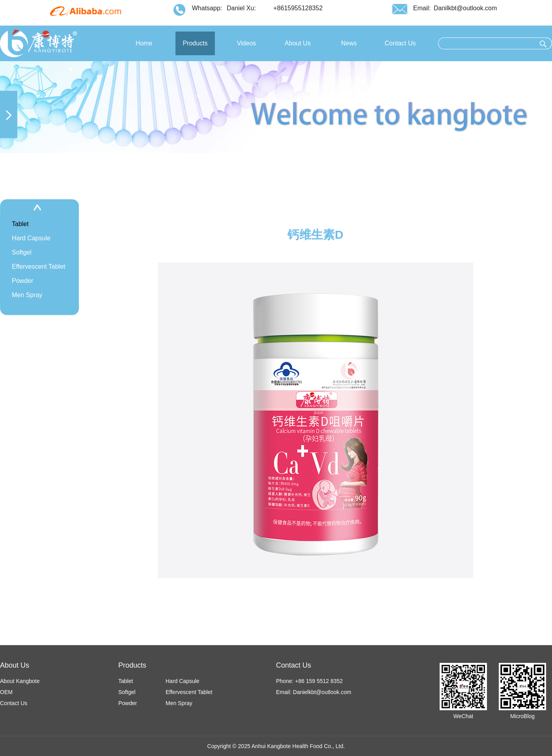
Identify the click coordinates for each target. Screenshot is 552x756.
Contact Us (14, 703)
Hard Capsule (31, 238)
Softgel (22, 252)
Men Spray (27, 295)
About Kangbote (20, 681)
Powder (22, 281)
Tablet (20, 224)
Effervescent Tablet (39, 267)
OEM (6, 692)
